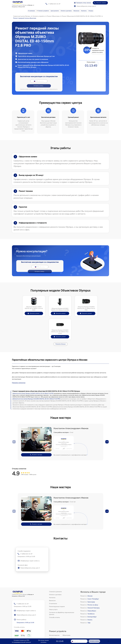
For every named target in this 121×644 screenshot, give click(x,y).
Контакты (84, 11)
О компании (31, 11)
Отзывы (91, 11)
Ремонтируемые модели (57, 579)
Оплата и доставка (66, 11)
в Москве (31, 5)
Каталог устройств (43, 11)
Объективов (66, 608)
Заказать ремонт (23, 309)
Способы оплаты (54, 589)
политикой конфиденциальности (51, 85)
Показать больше (61, 316)
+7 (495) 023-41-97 (54, 4)
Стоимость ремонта (55, 564)
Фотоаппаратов (54, 608)
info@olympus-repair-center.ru (29, 533)
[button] (107, 414)
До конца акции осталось (44, 641)
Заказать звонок (100, 3)
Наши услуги (53, 582)
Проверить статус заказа (82, 3)
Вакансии (76, 11)
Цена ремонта (55, 11)
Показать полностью (19, 355)
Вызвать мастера (36, 427)
